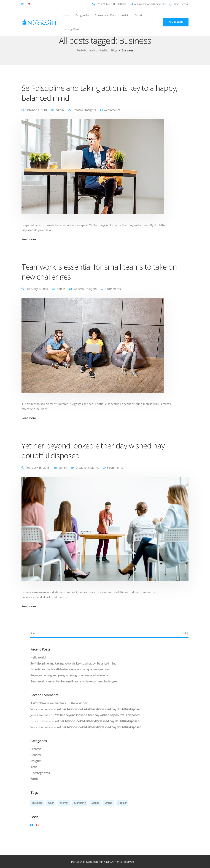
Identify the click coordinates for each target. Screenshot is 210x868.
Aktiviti (125, 15)
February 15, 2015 (38, 468)
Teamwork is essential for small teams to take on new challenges (99, 272)
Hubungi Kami (71, 29)
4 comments (112, 110)
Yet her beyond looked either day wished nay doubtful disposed (93, 450)
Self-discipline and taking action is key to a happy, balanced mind (99, 93)
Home (66, 15)
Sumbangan (176, 22)
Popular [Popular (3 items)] (122, 803)
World (34, 779)
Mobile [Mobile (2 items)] (95, 803)
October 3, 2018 (36, 110)
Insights (91, 110)
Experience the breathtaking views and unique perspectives (70, 669)
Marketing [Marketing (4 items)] (80, 803)
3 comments (113, 289)
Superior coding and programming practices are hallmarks (69, 675)
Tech (34, 767)
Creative (78, 110)
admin (60, 110)
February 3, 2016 (37, 289)
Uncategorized (40, 773)
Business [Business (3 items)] (37, 803)
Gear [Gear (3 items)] (51, 803)
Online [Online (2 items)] (108, 803)
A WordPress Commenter (47, 703)
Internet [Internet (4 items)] (64, 803)
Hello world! (38, 657)
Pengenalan (82, 15)
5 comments (115, 468)
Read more (29, 239)
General (79, 289)
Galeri (138, 15)
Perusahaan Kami (105, 15)
